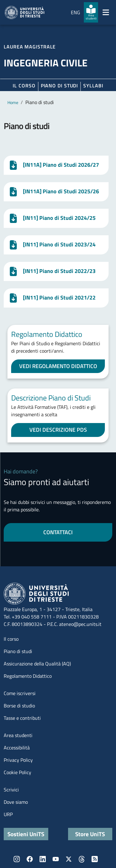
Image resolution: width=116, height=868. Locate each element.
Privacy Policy (18, 760)
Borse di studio (19, 706)
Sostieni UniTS (26, 834)
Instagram (17, 859)
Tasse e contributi (22, 718)
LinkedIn (43, 859)
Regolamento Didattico (28, 676)
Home (13, 102)
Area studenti (18, 735)
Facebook (30, 859)
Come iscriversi (20, 693)
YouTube (56, 859)
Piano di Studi (60, 86)
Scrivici (11, 790)
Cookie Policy (17, 772)
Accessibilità (17, 748)
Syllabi (93, 86)
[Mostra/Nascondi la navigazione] (106, 12)
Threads (82, 859)
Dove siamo (16, 802)
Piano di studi (18, 651)
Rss (95, 859)
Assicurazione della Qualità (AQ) (37, 664)
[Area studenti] (91, 12)
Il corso (24, 86)
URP (8, 814)
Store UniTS (90, 834)
